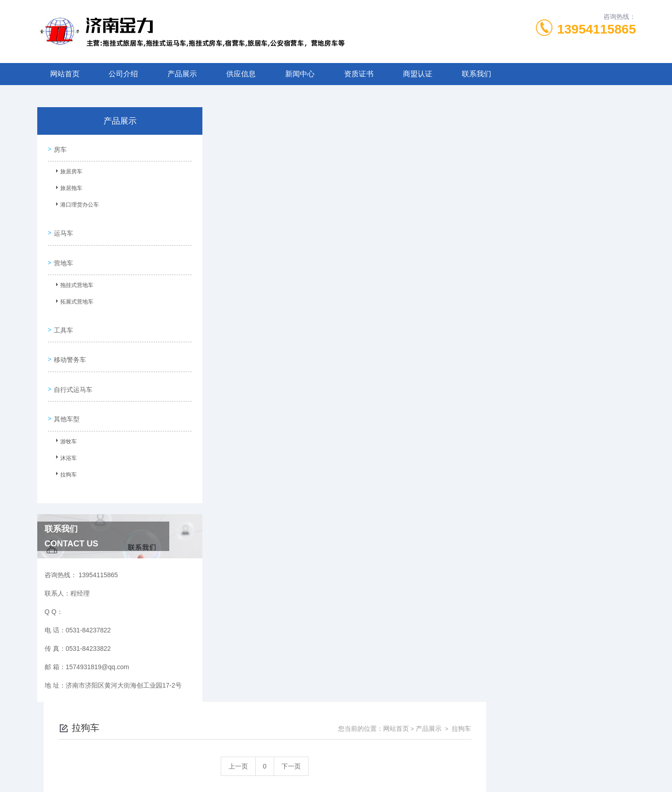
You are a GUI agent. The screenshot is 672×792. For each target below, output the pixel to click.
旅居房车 (68, 172)
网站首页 (65, 74)
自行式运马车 (72, 371)
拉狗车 (65, 454)
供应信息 (241, 74)
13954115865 (596, 29)
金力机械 (352, 777)
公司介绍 (123, 74)
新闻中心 (300, 74)
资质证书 (359, 74)
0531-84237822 (273, 733)
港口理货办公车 (76, 205)
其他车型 (66, 397)
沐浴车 (65, 437)
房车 (59, 148)
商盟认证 (418, 74)
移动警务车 (69, 344)
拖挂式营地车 (74, 278)
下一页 (441, 172)
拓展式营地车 (74, 295)
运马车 (63, 228)
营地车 (63, 254)
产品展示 (182, 74)
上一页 (388, 172)
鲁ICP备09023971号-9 (401, 748)
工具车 (63, 318)
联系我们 (477, 74)
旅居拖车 (68, 188)
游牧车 (65, 421)
